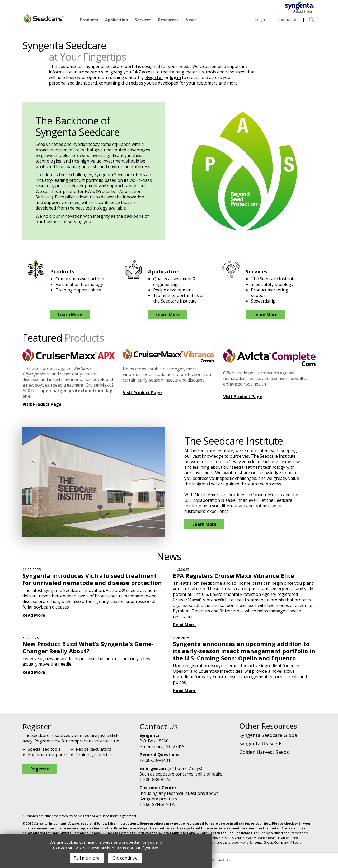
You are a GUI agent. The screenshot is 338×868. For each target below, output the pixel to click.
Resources (168, 20)
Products (89, 20)
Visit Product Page (42, 404)
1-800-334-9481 (155, 760)
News (191, 20)
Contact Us (287, 19)
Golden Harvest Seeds (264, 752)
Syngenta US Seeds (261, 744)
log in (175, 77)
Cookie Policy (222, 860)
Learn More (70, 315)
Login (260, 19)
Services (143, 20)
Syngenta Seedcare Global (269, 735)
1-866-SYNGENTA (157, 804)
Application (116, 20)
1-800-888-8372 (155, 779)
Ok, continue (125, 858)
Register (154, 77)
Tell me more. (87, 858)
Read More (34, 615)
